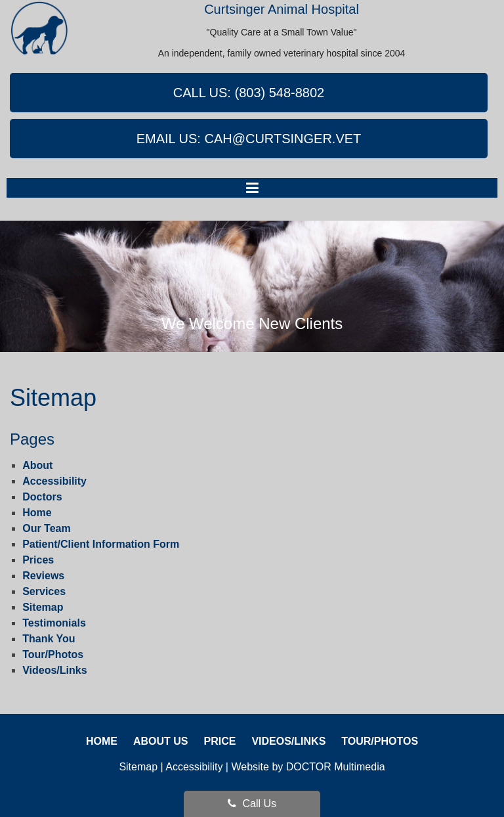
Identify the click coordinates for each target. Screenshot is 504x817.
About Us (161, 741)
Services (44, 591)
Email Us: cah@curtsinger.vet (249, 139)
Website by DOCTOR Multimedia (308, 767)
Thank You (49, 639)
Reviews (43, 576)
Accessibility (54, 481)
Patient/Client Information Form (101, 544)
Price (220, 741)
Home (37, 513)
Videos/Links (54, 670)
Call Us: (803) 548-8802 (249, 93)
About (37, 465)
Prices (38, 560)
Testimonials (54, 623)
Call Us (252, 804)
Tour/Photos (53, 654)
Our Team (47, 528)
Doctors (42, 497)
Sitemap (43, 607)
